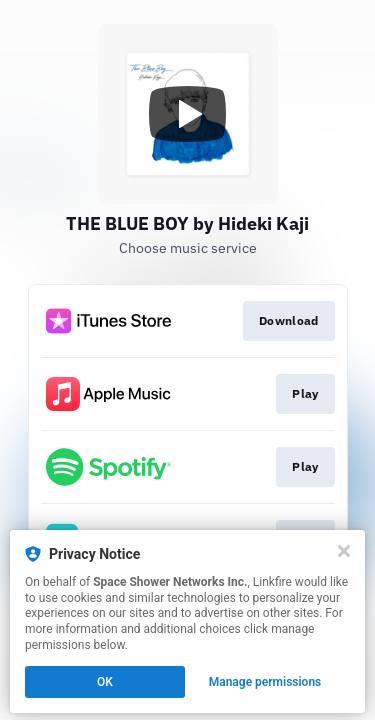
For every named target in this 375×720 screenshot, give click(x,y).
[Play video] (188, 114)
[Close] (344, 551)
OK (105, 682)
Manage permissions (265, 682)
